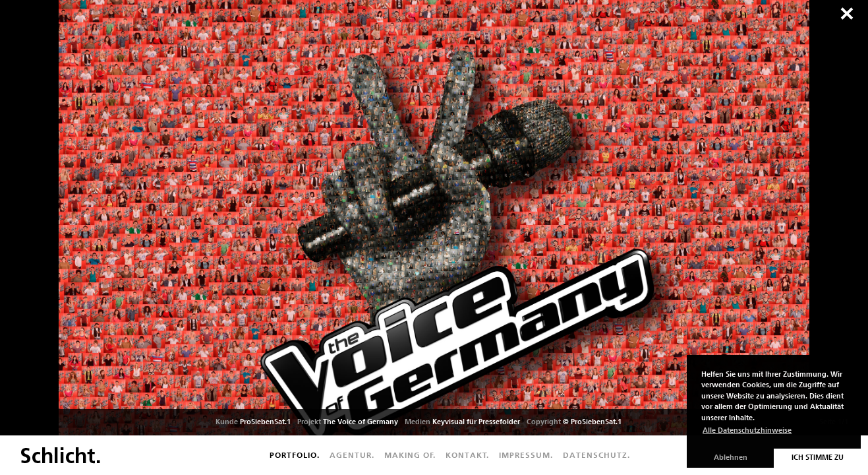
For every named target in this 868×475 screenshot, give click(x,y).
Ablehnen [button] (731, 458)
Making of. (410, 455)
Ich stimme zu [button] (818, 458)
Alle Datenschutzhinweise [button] (747, 430)
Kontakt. (467, 455)
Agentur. (352, 455)
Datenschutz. (596, 455)
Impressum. (526, 455)
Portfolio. (295, 455)
